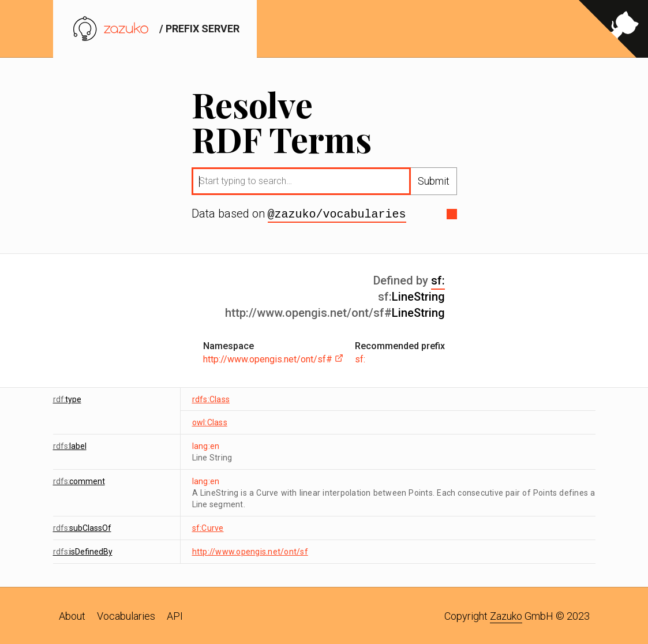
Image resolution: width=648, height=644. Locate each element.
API (175, 615)
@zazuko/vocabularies (337, 214)
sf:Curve (208, 527)
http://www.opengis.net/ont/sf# (273, 358)
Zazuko (506, 615)
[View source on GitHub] (613, 29)
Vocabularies (126, 615)
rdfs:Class (211, 398)
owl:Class (210, 421)
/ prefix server (155, 29)
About (72, 615)
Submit (434, 181)
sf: (438, 279)
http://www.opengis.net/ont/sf (250, 551)
